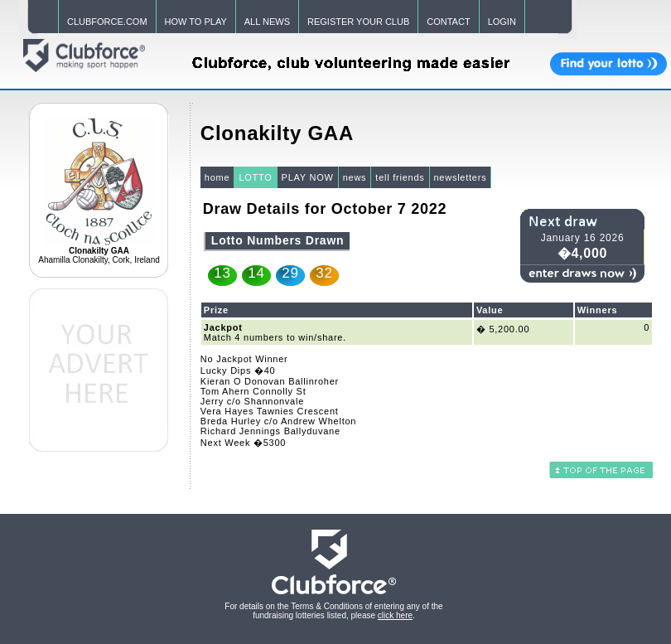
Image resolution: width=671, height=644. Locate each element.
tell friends (400, 177)
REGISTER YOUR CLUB (358, 22)
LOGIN (502, 22)
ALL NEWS (267, 22)
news (355, 177)
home (217, 177)
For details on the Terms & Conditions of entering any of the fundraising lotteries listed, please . (333, 611)
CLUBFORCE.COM (107, 22)
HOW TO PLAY (196, 22)
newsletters (461, 177)
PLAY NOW (308, 177)
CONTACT (448, 22)
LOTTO (255, 177)
